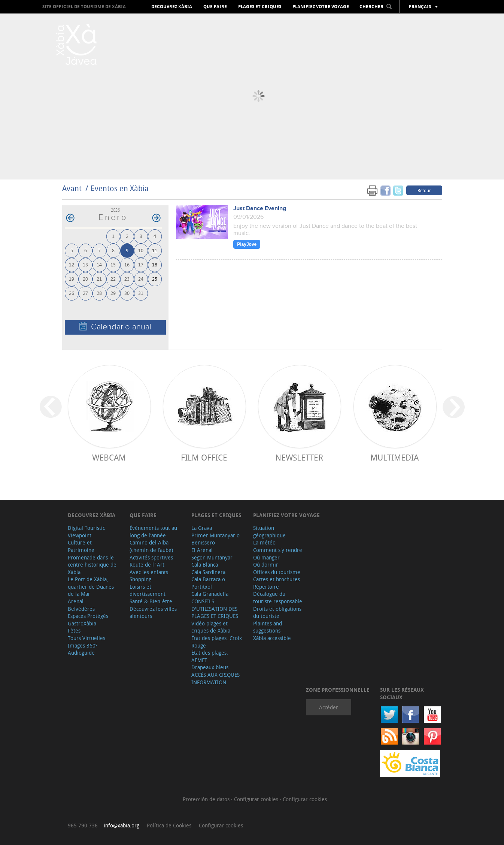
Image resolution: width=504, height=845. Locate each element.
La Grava (202, 528)
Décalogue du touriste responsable (278, 597)
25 (155, 279)
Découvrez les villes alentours (153, 612)
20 (85, 279)
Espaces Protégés (88, 616)
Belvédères (81, 609)
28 (99, 293)
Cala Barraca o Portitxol (208, 583)
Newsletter (299, 457)
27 (85, 293)
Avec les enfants (149, 572)
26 (72, 293)
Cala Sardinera (208, 572)
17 (141, 264)
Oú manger (266, 557)
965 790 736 (83, 825)
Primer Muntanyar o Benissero (215, 539)
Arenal (76, 601)
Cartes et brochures (277, 579)
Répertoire (266, 587)
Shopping (140, 579)
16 (127, 264)
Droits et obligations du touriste (277, 612)
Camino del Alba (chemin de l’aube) (151, 546)
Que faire (215, 7)
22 (113, 279)
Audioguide (81, 653)
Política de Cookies (169, 825)
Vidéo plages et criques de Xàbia (211, 627)
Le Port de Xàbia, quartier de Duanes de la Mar (91, 586)
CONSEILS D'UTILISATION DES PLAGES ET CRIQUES (215, 609)
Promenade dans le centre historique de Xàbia (92, 565)
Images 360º (83, 645)
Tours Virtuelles (86, 638)
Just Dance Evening (260, 209)
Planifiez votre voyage (321, 7)
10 (141, 250)
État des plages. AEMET (210, 656)
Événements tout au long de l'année (153, 532)
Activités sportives (151, 557)
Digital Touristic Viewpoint (86, 532)
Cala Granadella (210, 594)
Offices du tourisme (277, 572)
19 (72, 279)
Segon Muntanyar (212, 557)
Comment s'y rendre (278, 550)
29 (113, 293)
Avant (72, 188)
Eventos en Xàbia (120, 188)
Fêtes (74, 630)
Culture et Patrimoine (81, 546)
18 (155, 264)
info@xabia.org (122, 825)
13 (85, 264)
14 (99, 264)
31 (141, 293)
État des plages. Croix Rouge (217, 642)
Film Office (204, 457)
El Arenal (202, 550)
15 (113, 264)
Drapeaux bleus (210, 667)
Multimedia (394, 457)
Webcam (109, 457)
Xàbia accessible (272, 638)
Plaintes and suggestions (268, 627)
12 (72, 264)
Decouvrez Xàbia (172, 7)
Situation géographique (269, 532)
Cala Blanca (205, 565)
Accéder (329, 707)
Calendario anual (115, 327)
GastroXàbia (82, 623)
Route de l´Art (147, 565)
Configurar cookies (257, 799)
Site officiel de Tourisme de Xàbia (84, 7)
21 (99, 279)
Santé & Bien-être (151, 601)
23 (127, 279)
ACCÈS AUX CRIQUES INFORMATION (215, 678)
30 (127, 293)
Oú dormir (266, 565)
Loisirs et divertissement (148, 590)
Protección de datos (207, 799)
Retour (424, 190)
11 (155, 250)
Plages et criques (260, 7)
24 (141, 279)
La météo (264, 542)
